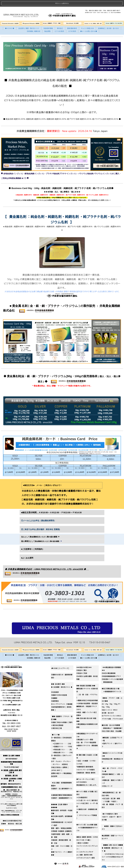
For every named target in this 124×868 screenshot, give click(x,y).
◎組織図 (54, 691)
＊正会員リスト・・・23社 (61, 737)
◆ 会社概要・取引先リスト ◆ (62, 680)
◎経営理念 (55, 694)
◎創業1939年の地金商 (59, 688)
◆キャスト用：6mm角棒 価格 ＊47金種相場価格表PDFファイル (87, 821)
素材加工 (60, 22)
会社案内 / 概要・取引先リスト (29, 22)
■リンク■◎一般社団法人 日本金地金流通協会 (61, 731)
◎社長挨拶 (55, 685)
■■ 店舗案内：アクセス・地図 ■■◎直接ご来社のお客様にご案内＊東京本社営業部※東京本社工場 (62, 716)
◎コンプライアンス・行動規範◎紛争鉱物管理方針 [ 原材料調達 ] (62, 700)
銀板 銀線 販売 (72, 22)
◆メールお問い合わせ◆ (89, 24)
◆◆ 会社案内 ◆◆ (58, 677)
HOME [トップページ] (60, 661)
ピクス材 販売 (59, 24)
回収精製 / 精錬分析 (34, 24)
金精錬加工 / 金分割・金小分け (108, 22)
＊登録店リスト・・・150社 (62, 740)
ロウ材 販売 (72, 24)
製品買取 (47, 24)
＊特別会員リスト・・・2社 (61, 743)
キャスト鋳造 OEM (87, 22)
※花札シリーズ (107, 779)
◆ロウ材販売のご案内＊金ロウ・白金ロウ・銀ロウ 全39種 (112, 810)
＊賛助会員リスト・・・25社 (62, 746)
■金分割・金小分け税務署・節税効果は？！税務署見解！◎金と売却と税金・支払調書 (112, 721)
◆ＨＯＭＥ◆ (10, 22)
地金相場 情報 (48, 22)
